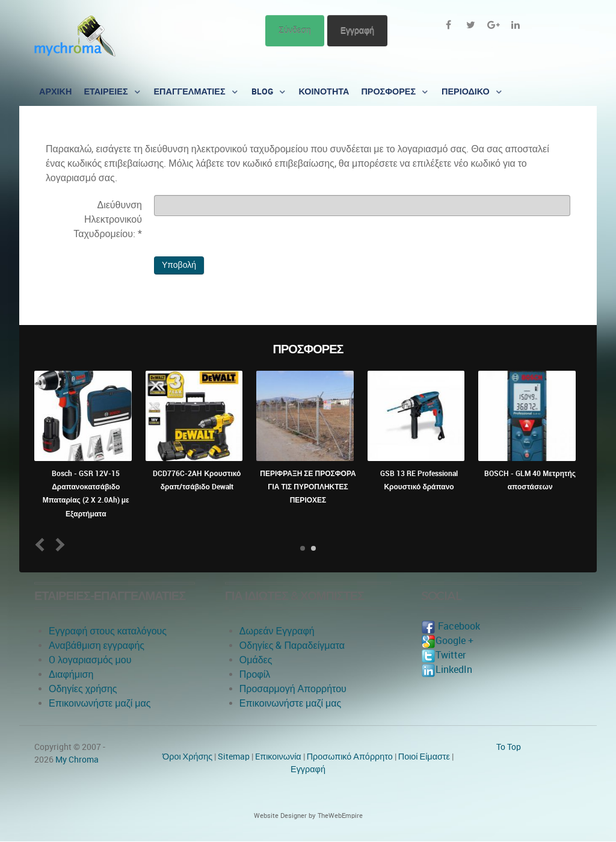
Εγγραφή (357, 30)
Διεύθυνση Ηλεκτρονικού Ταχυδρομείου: (108, 219)
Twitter (443, 655)
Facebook (451, 626)
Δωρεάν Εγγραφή (277, 631)
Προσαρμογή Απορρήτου (293, 689)
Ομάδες (256, 660)
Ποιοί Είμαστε (424, 757)
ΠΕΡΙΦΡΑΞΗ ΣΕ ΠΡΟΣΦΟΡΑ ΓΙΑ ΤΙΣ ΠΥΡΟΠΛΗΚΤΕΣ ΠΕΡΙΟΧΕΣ (308, 487)
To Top (509, 747)
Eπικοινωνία (278, 757)
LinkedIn (447, 670)
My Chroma (77, 760)
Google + (447, 641)
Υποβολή (179, 265)
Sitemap (234, 757)
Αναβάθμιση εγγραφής (97, 645)
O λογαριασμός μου (90, 660)
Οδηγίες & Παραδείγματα (292, 645)
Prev (42, 544)
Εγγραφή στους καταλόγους (108, 631)
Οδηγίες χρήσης (83, 689)
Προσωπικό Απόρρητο (350, 757)
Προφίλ (255, 674)
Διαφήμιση (71, 674)
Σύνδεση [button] (295, 30)
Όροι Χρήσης (187, 757)
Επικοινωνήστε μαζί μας (100, 703)
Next (58, 544)
